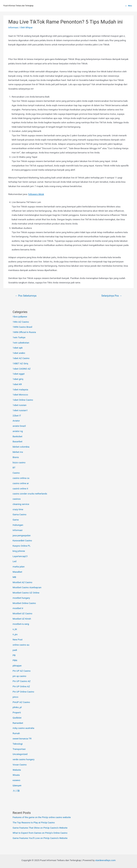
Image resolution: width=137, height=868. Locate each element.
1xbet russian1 (20, 410)
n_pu (15, 634)
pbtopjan (17, 666)
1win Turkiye (19, 337)
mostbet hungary (21, 598)
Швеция (17, 785)
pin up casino (19, 676)
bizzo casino (19, 462)
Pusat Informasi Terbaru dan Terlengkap (18, 6)
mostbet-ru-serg (21, 624)
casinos (17, 499)
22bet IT (17, 416)
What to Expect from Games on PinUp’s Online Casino (40, 833)
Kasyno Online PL (22, 546)
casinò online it (20, 489)
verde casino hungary (24, 759)
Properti (17, 712)
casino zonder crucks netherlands (30, 494)
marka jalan (19, 567)
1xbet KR (17, 384)
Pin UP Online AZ (21, 686)
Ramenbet (18, 723)
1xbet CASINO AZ (22, 369)
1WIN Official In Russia (24, 332)
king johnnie (19, 551)
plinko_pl (17, 707)
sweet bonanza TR (22, 739)
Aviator (16, 421)
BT (14, 468)
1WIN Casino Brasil (22, 327)
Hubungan (18, 525)
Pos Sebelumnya (26, 296)
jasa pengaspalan (22, 535)
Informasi (13, 27)
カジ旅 (16, 791)
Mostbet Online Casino (24, 603)
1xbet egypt (19, 374)
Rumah (16, 733)
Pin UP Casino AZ (22, 681)
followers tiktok (36, 194)
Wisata (16, 775)
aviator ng (18, 431)
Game (16, 520)
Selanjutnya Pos (112, 296)
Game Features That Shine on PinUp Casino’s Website (40, 828)
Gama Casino (20, 514)
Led (15, 561)
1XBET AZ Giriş (20, 363)
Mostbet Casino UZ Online (26, 593)
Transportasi (19, 749)
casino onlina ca (21, 478)
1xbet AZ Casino (21, 358)
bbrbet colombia (21, 447)
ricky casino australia (23, 728)
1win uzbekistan (21, 343)
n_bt (15, 629)
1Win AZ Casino (21, 322)
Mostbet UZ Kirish (22, 619)
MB (14, 577)
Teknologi (18, 744)
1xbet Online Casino (23, 400)
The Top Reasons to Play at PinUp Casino (34, 822)
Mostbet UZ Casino (23, 613)
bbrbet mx (18, 452)
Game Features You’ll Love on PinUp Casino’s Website (40, 838)
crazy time (18, 509)
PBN (15, 660)
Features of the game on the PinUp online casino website (42, 817)
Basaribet (18, 441)
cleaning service (21, 504)
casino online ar (21, 483)
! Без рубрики (20, 317)
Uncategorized (20, 754)
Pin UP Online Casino (23, 692)
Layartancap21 (20, 556)
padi (15, 650)
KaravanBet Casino (22, 540)
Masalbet (17, 572)
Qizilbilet (17, 718)
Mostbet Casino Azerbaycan (27, 587)
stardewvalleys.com (105, 860)
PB (14, 655)
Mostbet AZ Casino (23, 582)
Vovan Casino (20, 765)
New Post (18, 639)
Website (17, 770)
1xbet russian (20, 405)
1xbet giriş (18, 379)
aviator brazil (19, 426)
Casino (16, 473)
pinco (16, 697)
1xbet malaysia (20, 389)
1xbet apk (18, 348)
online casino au (21, 645)
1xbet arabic (19, 353)
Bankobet (18, 436)
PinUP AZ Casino (21, 702)
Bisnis (16, 457)
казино (16, 780)
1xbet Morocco (20, 395)
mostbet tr (18, 608)
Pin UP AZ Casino (22, 671)
